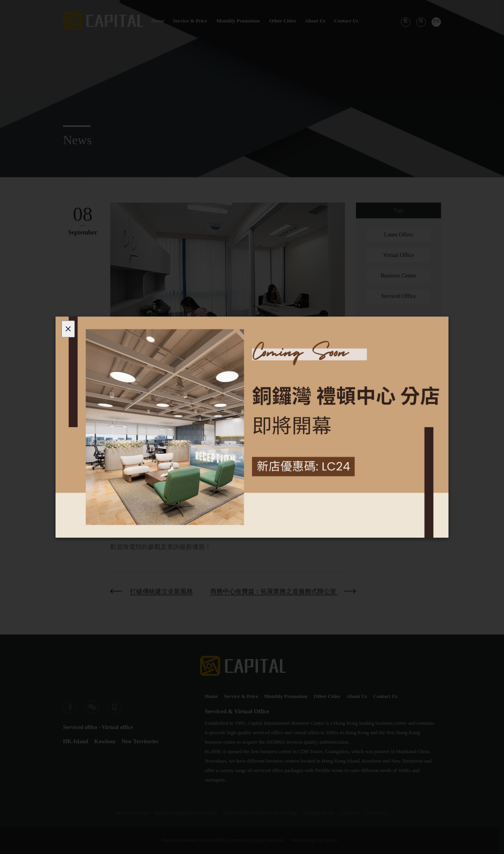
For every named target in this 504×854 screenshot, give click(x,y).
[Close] (68, 329)
